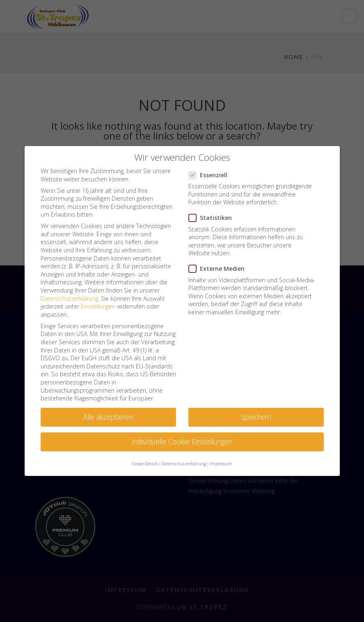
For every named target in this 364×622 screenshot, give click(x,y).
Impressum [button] (221, 464)
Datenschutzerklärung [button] (184, 464)
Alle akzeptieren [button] (108, 417)
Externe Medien (219, 269)
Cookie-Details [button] (145, 464)
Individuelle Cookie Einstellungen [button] (182, 441)
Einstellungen (98, 306)
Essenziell (211, 175)
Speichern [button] (256, 417)
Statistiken (213, 218)
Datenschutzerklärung (69, 298)
